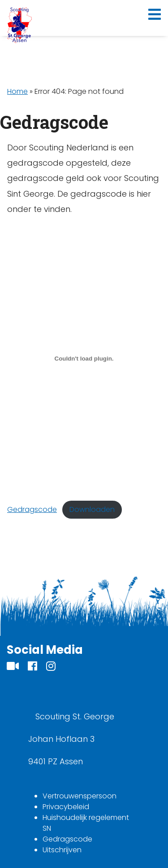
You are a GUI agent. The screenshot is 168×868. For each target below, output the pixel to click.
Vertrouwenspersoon (80, 796)
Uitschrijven (62, 850)
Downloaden (92, 509)
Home (17, 91)
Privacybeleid (66, 807)
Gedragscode (32, 509)
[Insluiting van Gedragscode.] (84, 359)
